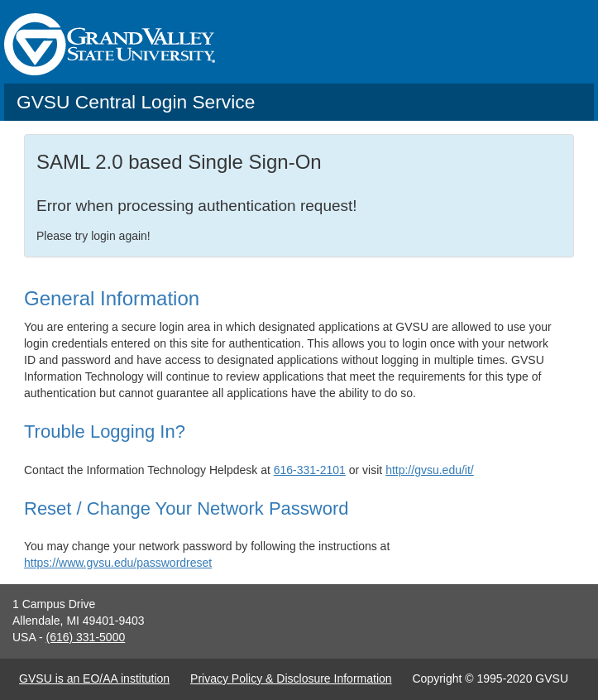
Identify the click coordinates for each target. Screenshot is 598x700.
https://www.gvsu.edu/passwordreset (118, 563)
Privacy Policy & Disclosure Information (291, 678)
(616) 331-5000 (85, 637)
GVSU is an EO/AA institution (94, 678)
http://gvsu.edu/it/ (430, 470)
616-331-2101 (310, 470)
